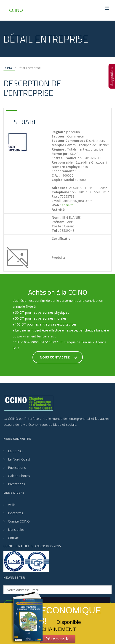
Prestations (16, 484)
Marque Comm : (65, 145)
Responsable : (63, 162)
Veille (12, 505)
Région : (58, 132)
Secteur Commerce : (68, 141)
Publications (17, 468)
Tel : (55, 231)
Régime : (59, 149)
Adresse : (59, 188)
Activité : (59, 210)
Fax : (55, 197)
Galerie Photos (19, 476)
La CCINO (15, 451)
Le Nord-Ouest (19, 459)
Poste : (57, 226)
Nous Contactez (59, 357)
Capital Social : (64, 180)
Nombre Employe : (67, 167)
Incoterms (16, 513)
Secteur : (59, 136)
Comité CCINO (19, 521)
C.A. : (56, 175)
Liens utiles (16, 529)
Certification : (63, 239)
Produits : (60, 258)
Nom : (56, 218)
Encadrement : (64, 171)
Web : (56, 205)
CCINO (16, 10)
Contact (14, 538)
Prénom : (59, 222)
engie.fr (67, 205)
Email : (57, 201)
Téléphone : (61, 192)
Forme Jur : (60, 154)
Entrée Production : (68, 158)
